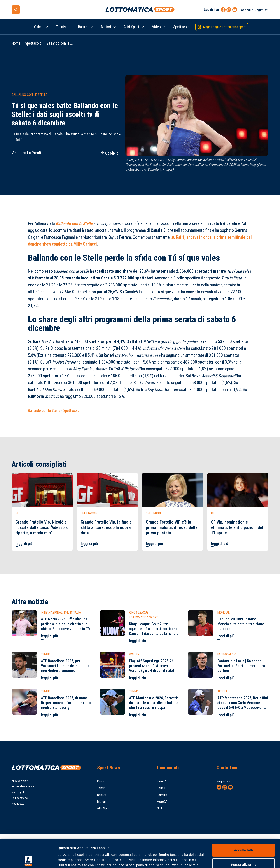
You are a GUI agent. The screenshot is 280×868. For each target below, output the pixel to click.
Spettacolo (181, 27)
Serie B (162, 788)
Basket (83, 27)
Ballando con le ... (60, 43)
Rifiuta (243, 851)
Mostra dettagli (69, 859)
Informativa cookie (23, 786)
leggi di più (24, 544)
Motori (106, 27)
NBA (160, 808)
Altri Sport (131, 27)
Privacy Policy (20, 781)
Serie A (162, 781)
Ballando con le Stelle (44, 411)
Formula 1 (163, 795)
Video (156, 27)
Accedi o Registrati (255, 10)
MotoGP (162, 802)
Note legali (18, 792)
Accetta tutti (243, 822)
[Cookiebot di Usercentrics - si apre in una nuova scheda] (28, 859)
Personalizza (244, 836)
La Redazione (20, 798)
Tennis (61, 27)
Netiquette (18, 804)
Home (16, 43)
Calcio (39, 27)
